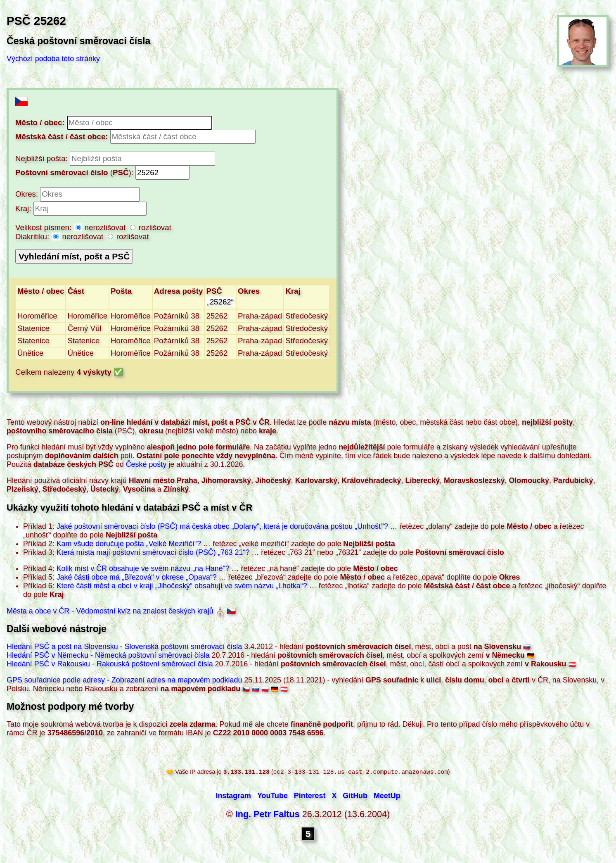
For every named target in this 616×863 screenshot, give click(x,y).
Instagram (233, 796)
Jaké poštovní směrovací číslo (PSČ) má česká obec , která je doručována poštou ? (222, 526)
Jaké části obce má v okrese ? (137, 577)
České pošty (146, 464)
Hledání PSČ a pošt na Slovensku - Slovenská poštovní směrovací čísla (124, 647)
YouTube (272, 796)
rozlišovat (151, 227)
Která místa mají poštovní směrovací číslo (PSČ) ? (153, 552)
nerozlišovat (102, 227)
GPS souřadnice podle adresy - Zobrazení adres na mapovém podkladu (124, 680)
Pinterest (310, 796)
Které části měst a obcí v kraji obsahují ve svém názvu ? (182, 586)
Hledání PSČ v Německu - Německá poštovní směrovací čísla (108, 655)
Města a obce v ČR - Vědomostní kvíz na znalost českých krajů (110, 611)
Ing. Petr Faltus (268, 815)
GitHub (355, 796)
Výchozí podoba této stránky (53, 59)
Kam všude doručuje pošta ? (129, 544)
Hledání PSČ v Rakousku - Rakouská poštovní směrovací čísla (110, 664)
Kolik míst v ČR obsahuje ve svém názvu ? (143, 568)
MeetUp (387, 796)
